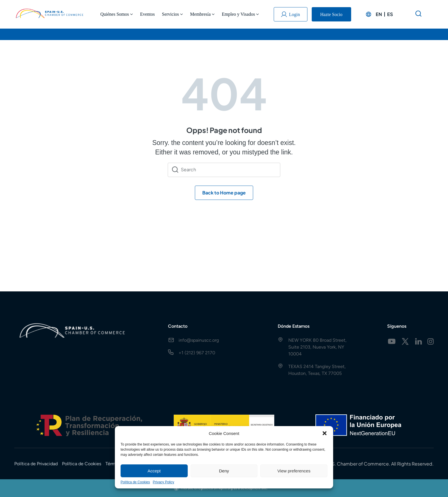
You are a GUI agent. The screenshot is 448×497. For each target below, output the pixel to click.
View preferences (294, 471)
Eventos (147, 14)
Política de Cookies (135, 482)
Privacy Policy (164, 482)
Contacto (178, 326)
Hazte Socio (331, 14)
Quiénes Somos (117, 14)
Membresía (202, 14)
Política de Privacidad (36, 464)
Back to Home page (224, 193)
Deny (224, 471)
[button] (325, 433)
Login (291, 14)
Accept (154, 471)
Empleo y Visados (240, 14)
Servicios (173, 14)
